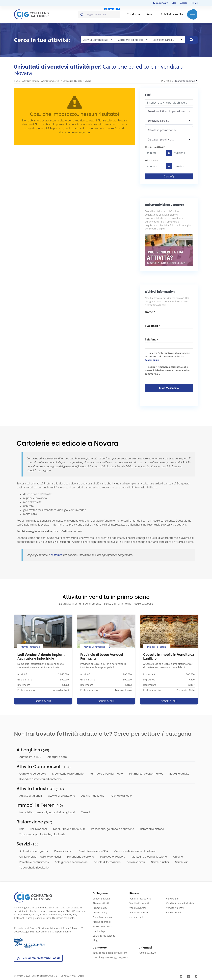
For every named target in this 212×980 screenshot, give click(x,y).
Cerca (169, 176)
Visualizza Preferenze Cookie (38, 958)
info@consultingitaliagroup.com (110, 953)
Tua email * (152, 326)
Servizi (150, 14)
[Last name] (182, 153)
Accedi (184, 3)
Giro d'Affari (152, 160)
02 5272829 (160, 3)
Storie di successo (102, 926)
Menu (192, 14)
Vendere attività (101, 899)
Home (17, 81)
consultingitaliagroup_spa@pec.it (110, 957)
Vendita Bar (172, 899)
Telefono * (152, 339)
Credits (81, 976)
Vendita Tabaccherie (140, 899)
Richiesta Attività (155, 147)
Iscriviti (194, 3)
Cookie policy (100, 912)
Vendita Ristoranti (139, 903)
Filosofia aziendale (103, 917)
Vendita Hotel (173, 912)
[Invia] (82, 14)
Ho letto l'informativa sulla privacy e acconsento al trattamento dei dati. (167, 356)
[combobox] (99, 14)
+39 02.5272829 (147, 953)
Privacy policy (100, 908)
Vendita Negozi (138, 908)
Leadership (99, 931)
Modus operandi (102, 922)
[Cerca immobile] (191, 40)
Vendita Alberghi (175, 908)
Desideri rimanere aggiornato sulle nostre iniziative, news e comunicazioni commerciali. (168, 370)
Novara (88, 81)
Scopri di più (152, 360)
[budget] (155, 153)
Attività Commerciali (51, 81)
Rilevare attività (101, 903)
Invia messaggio (169, 388)
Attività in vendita (172, 14)
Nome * (150, 312)
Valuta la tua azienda (104, 936)
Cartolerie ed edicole (72, 81)
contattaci (57, 555)
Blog (174, 3)
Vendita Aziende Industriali (181, 903)
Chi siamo (133, 14)
